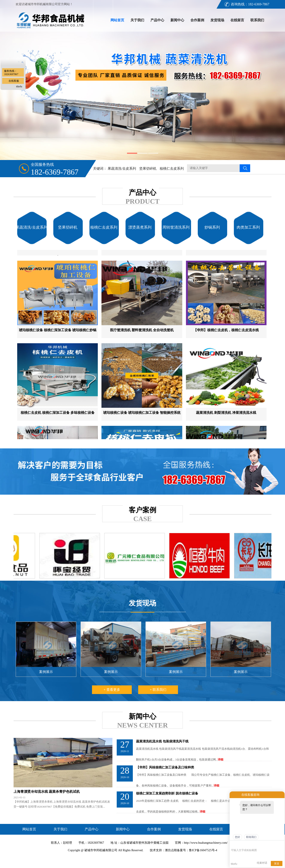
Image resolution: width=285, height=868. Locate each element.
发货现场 (217, 20)
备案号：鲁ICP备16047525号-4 (197, 850)
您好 (238, 837)
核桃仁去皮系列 (172, 169)
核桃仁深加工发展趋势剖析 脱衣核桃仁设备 (167, 793)
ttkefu (19, 86)
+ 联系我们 (158, 690)
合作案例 (197, 20)
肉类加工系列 (248, 227)
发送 (277, 863)
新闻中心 (177, 20)
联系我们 (257, 20)
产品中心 (157, 20)
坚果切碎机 (148, 169)
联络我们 (251, 837)
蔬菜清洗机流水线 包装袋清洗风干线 (162, 741)
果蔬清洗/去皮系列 (122, 169)
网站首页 (117, 20)
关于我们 (137, 20)
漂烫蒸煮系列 (140, 227)
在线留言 (237, 20)
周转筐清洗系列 (176, 227)
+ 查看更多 (112, 690)
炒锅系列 (212, 227)
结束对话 (262, 863)
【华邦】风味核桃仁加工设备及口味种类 (165, 767)
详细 (221, 759)
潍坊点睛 (171, 850)
